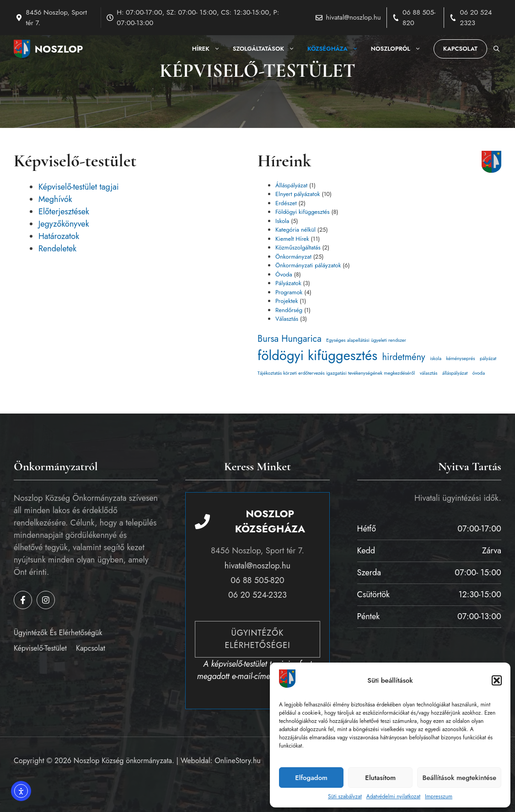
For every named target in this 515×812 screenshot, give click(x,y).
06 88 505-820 (257, 580)
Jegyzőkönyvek (64, 224)
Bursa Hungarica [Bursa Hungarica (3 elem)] (290, 339)
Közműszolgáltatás (298, 247)
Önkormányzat (293, 257)
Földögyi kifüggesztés (303, 212)
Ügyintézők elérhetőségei (257, 639)
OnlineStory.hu (238, 761)
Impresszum (439, 796)
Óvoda (284, 274)
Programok (289, 292)
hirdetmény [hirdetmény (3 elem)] (403, 357)
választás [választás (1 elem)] (429, 373)
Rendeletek (57, 249)
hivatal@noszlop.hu (354, 17)
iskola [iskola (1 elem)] (436, 358)
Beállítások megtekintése (459, 778)
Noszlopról (399, 49)
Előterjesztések (64, 212)
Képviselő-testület (40, 648)
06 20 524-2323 (257, 595)
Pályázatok (288, 283)
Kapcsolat (460, 49)
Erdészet (286, 203)
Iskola (282, 221)
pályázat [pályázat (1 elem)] (488, 358)
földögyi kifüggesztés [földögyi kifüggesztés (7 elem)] (317, 356)
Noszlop (59, 49)
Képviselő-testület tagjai (79, 187)
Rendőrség (289, 310)
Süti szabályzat (345, 796)
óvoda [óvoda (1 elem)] (479, 373)
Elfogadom (311, 778)
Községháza (336, 49)
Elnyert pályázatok (298, 194)
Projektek (287, 301)
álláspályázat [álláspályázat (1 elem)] (455, 373)
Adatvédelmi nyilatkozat (393, 796)
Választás (287, 319)
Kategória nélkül (295, 230)
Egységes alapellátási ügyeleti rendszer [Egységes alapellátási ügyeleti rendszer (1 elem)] (366, 340)
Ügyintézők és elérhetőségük (58, 633)
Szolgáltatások (267, 49)
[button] (497, 680)
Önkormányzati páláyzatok (308, 265)
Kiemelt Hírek (292, 239)
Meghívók (55, 199)
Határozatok (59, 236)
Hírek (209, 49)
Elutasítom (380, 778)
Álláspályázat (291, 185)
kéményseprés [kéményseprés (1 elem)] (460, 358)
